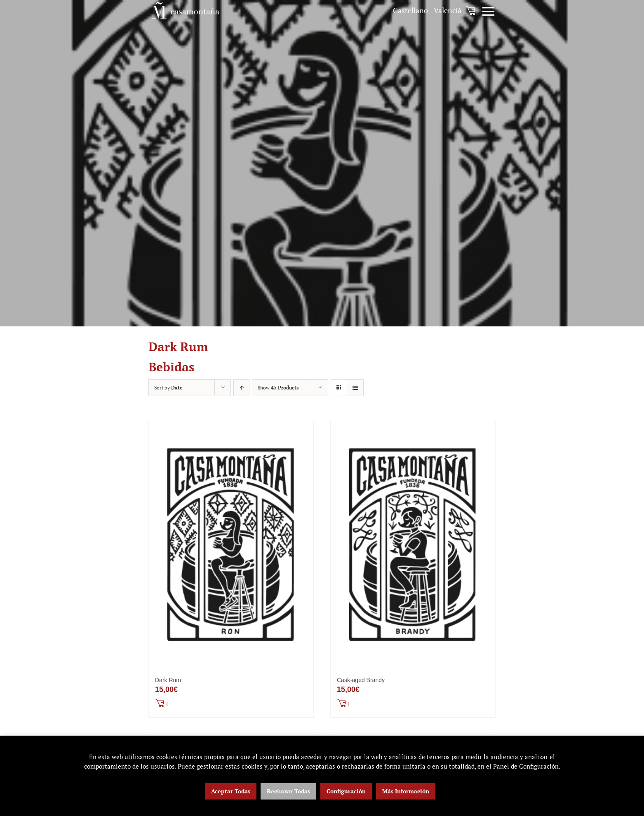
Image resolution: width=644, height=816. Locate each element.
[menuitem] (410, 11)
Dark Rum (168, 681)
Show (278, 388)
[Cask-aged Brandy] (413, 545)
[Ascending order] (241, 388)
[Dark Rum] (231, 545)
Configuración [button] (346, 791)
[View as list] (355, 388)
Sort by (168, 388)
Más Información (406, 791)
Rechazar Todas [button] (288, 791)
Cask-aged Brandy (361, 681)
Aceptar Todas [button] (231, 791)
